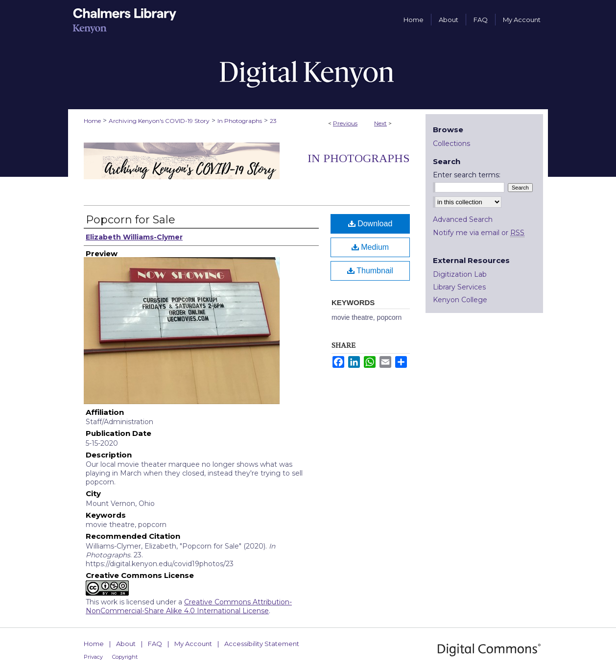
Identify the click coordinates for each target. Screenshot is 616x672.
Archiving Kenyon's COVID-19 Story (159, 121)
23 (273, 121)
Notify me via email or (479, 233)
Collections (451, 144)
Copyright (125, 657)
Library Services (459, 287)
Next (380, 123)
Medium (370, 247)
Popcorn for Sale (130, 220)
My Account (193, 644)
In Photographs (240, 121)
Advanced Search (463, 219)
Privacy (93, 657)
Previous (345, 123)
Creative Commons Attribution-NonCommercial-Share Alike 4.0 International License (189, 606)
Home (92, 121)
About (126, 644)
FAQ (155, 644)
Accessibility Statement (262, 644)
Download (370, 224)
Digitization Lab (460, 274)
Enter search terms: (467, 175)
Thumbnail (370, 271)
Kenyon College (460, 300)
